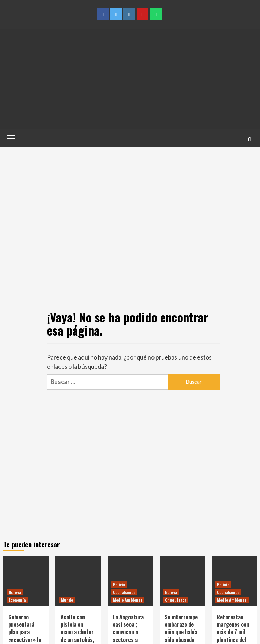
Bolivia (15, 592)
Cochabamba (124, 592)
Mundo (67, 600)
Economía (17, 600)
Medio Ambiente (128, 600)
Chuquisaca (176, 600)
